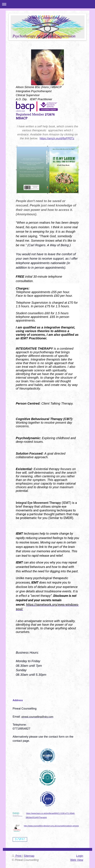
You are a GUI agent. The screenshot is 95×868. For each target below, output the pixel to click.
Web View (77, 860)
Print (17, 856)
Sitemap (29, 856)
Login (80, 856)
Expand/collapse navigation (47, 4)
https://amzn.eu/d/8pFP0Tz (57, 138)
